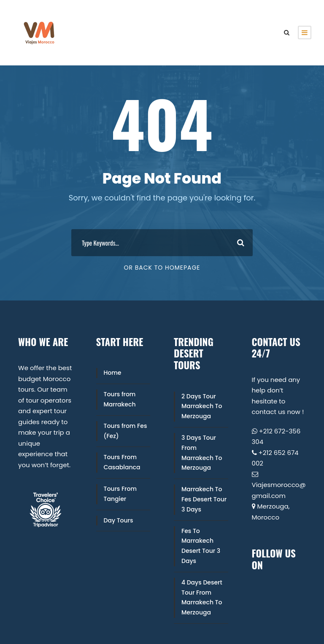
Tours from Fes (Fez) (126, 431)
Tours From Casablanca (122, 462)
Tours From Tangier (120, 494)
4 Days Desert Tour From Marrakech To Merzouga (202, 597)
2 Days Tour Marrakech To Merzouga (202, 406)
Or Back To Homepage (162, 268)
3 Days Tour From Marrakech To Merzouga (202, 453)
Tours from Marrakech (120, 399)
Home (113, 373)
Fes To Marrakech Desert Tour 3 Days (201, 546)
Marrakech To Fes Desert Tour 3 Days (204, 499)
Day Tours (119, 520)
